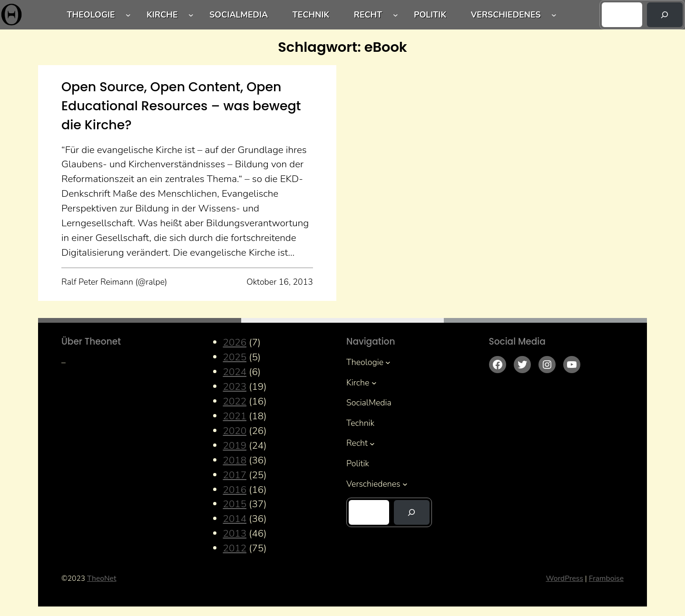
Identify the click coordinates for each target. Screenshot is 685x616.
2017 (235, 475)
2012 (235, 548)
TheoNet (102, 578)
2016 (235, 490)
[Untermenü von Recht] (396, 15)
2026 (235, 342)
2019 (235, 445)
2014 (235, 519)
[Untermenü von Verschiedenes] (554, 15)
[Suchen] (665, 15)
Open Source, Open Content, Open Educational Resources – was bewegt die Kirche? (181, 106)
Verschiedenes (506, 15)
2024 (235, 372)
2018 (235, 460)
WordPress (564, 578)
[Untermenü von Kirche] (191, 15)
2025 (235, 357)
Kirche (162, 15)
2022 (235, 401)
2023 (235, 386)
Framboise (606, 578)
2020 (235, 431)
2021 (235, 416)
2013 (235, 533)
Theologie (91, 15)
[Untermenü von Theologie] (128, 15)
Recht (368, 15)
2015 (235, 504)
